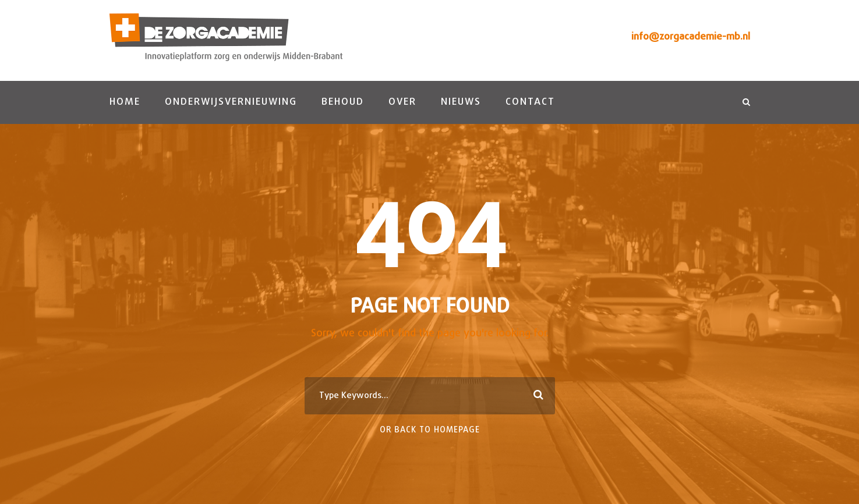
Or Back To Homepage (430, 430)
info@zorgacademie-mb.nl (691, 37)
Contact (530, 102)
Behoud (343, 102)
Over (402, 102)
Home (125, 102)
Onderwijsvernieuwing (231, 102)
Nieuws (461, 102)
